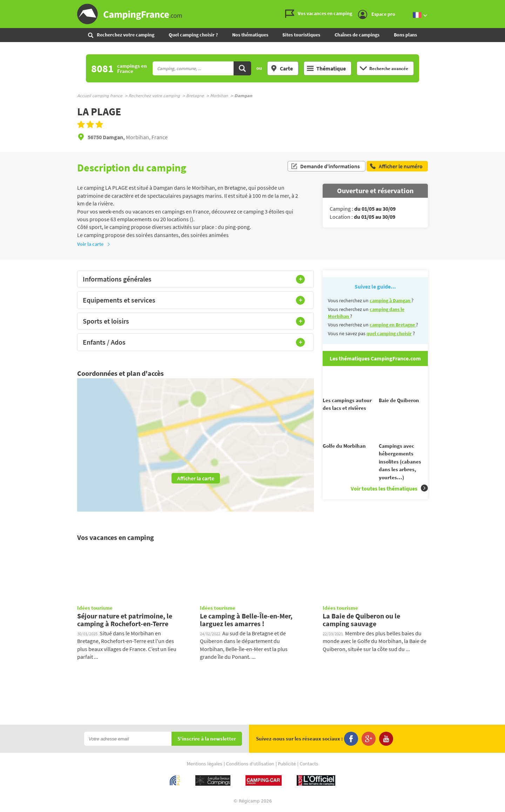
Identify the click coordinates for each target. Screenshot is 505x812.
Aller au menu (496, 6)
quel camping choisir (389, 333)
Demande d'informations (325, 168)
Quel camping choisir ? (193, 35)
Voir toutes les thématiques (389, 501)
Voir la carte (94, 244)
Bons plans (405, 35)
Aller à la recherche (503, 6)
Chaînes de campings (357, 35)
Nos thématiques (250, 35)
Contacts (309, 764)
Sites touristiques (301, 35)
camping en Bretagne (393, 325)
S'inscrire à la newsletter (207, 739)
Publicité (287, 764)
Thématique (326, 68)
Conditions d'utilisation (250, 764)
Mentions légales (205, 764)
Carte (282, 68)
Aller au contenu (500, 6)
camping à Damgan (390, 300)
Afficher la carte (196, 478)
